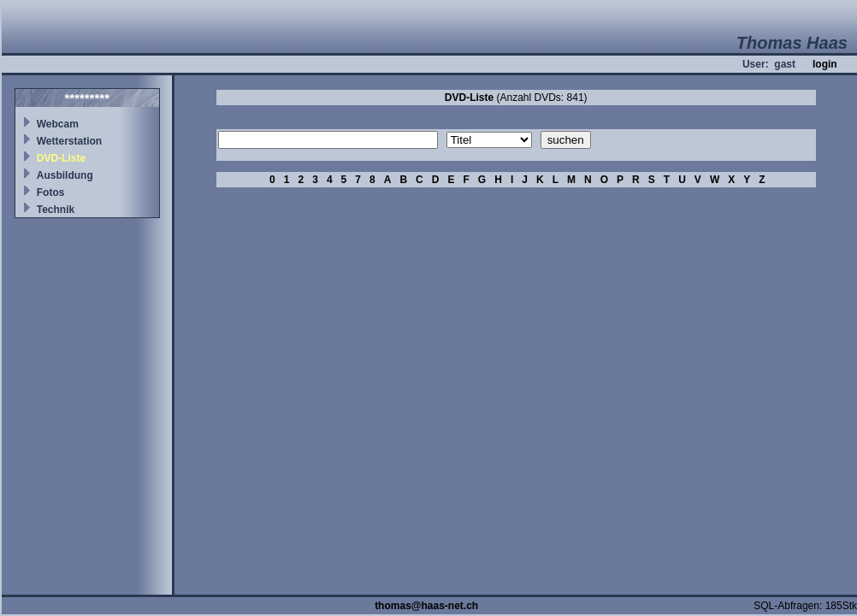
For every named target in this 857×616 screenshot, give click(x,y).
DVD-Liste (61, 158)
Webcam (58, 124)
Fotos (51, 192)
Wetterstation (69, 141)
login (825, 64)
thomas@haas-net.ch (426, 606)
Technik (56, 210)
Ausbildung (65, 175)
